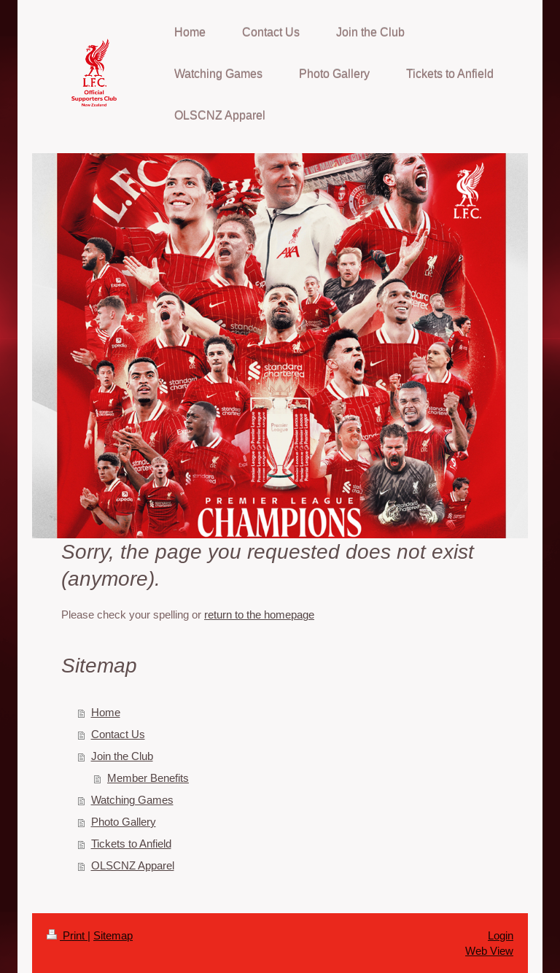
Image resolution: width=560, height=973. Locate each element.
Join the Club (122, 756)
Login (501, 935)
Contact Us (118, 734)
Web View (489, 951)
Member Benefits (148, 778)
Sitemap (113, 935)
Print (67, 935)
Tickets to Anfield (131, 844)
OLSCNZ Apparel (133, 865)
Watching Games (132, 800)
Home (106, 712)
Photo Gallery (124, 822)
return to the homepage (259, 615)
